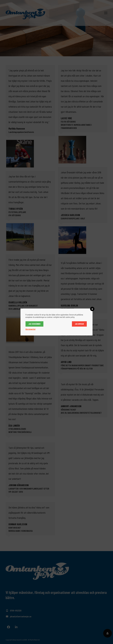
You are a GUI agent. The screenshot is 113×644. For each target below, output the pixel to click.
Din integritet (30, 329)
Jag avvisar (79, 324)
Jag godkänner (34, 324)
